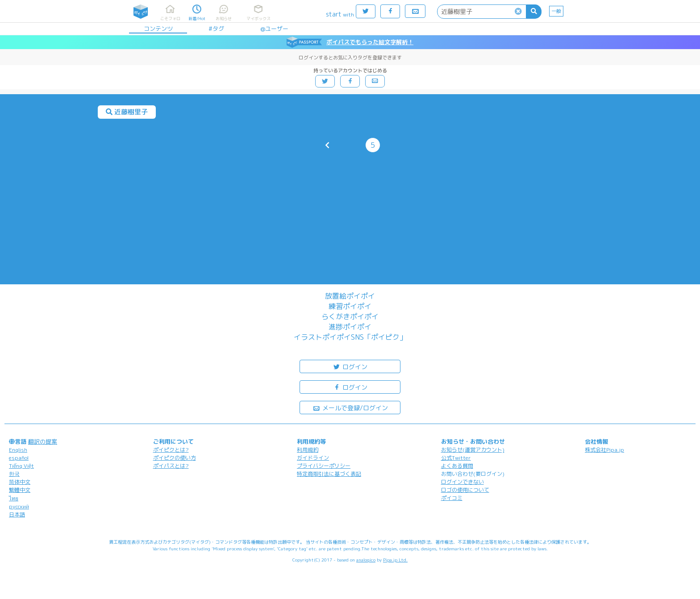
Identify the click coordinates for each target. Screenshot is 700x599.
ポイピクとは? (171, 450)
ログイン (350, 366)
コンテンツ (158, 29)
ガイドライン (313, 458)
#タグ (216, 29)
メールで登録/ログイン (350, 407)
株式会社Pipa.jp (604, 450)
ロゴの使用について (465, 490)
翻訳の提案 (43, 441)
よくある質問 (457, 466)
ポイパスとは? (171, 466)
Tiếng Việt (21, 466)
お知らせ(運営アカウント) (473, 450)
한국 (14, 474)
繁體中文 (20, 490)
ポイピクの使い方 (175, 458)
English (18, 450)
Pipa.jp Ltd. (395, 560)
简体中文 (20, 482)
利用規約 (308, 450)
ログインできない (462, 482)
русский (19, 506)
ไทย (14, 498)
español (19, 458)
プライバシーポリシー (324, 466)
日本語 (17, 514)
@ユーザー (274, 29)
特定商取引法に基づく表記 (329, 474)
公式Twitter (456, 458)
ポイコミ (452, 498)
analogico (366, 560)
